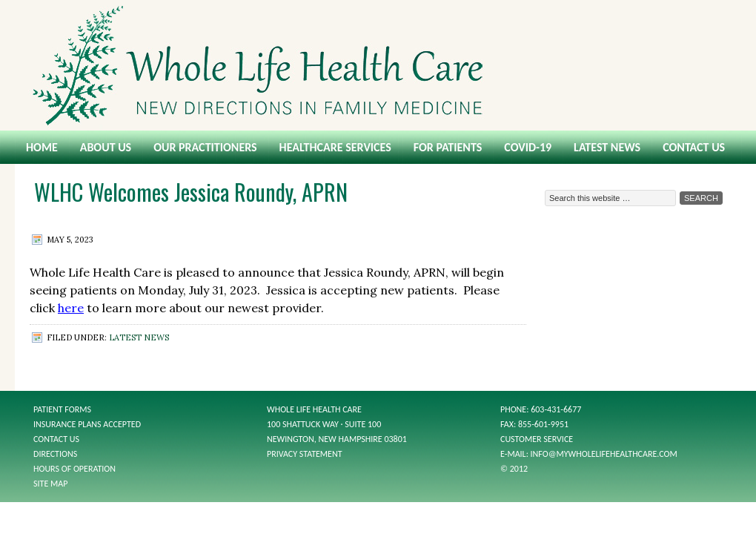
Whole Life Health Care (378, 65)
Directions (55, 454)
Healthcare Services (335, 147)
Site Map (50, 484)
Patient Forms (62, 409)
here (71, 308)
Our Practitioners (205, 147)
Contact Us (694, 147)
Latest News (607, 147)
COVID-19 (528, 147)
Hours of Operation (74, 469)
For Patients (448, 147)
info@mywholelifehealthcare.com (604, 454)
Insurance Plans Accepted (87, 424)
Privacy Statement (305, 454)
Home (42, 147)
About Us (106, 147)
